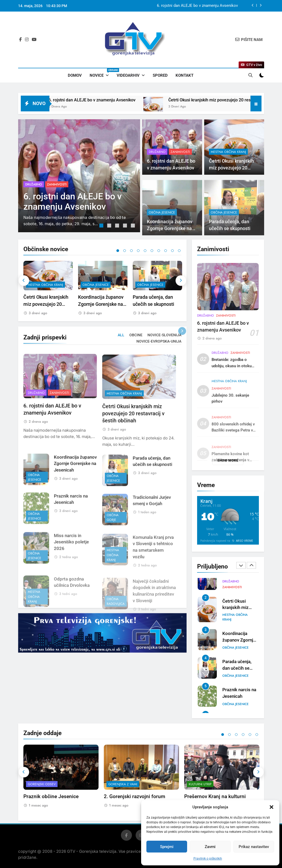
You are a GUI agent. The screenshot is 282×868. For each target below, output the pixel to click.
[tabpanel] (79, 176)
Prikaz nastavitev (254, 847)
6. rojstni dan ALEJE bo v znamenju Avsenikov (197, 6)
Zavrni (210, 847)
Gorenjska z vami (123, 784)
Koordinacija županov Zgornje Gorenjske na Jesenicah (101, 304)
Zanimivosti (57, 184)
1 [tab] (102, 226)
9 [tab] (172, 251)
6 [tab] (152, 251)
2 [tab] (110, 226)
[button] (271, 807)
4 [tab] (126, 226)
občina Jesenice (96, 285)
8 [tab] (166, 251)
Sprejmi (167, 847)
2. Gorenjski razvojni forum (135, 796)
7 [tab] (159, 251)
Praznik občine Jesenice (51, 796)
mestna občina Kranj (228, 152)
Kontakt (184, 75)
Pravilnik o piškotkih (208, 859)
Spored (160, 75)
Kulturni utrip (200, 784)
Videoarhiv (128, 75)
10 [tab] (179, 251)
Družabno (34, 184)
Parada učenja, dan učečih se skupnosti (237, 668)
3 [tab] (118, 226)
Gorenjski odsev (42, 784)
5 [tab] (134, 226)
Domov (75, 75)
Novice (101, 73)
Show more (228, 461)
